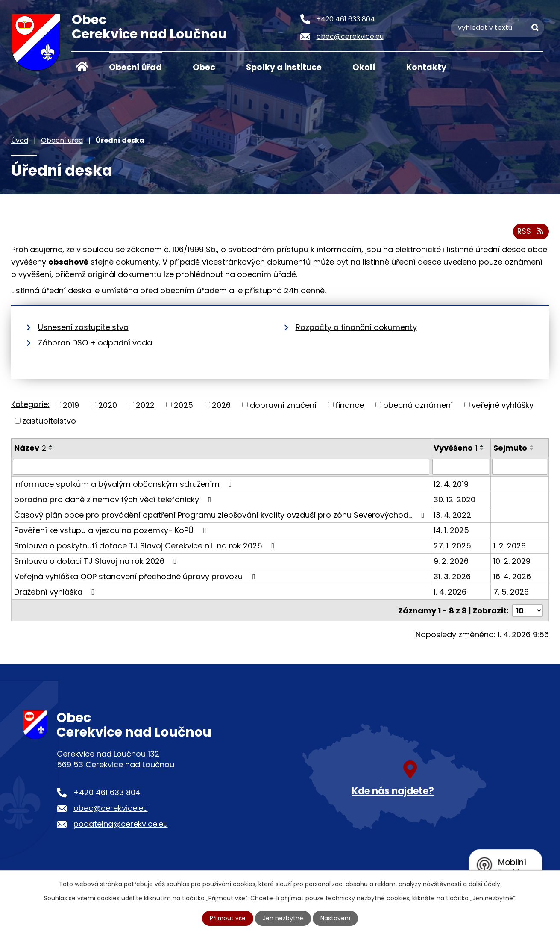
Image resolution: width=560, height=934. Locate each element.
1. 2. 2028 (510, 546)
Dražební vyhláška (56, 592)
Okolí (364, 67)
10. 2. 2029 (512, 561)
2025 (183, 405)
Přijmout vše (228, 918)
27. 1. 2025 (452, 546)
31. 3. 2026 (452, 577)
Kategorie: (30, 404)
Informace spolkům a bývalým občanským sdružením (125, 485)
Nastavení (336, 918)
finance (350, 405)
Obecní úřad (135, 67)
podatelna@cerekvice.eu (121, 824)
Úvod (82, 67)
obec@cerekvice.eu (111, 808)
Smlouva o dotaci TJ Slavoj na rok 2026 (97, 561)
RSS (531, 232)
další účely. (485, 884)
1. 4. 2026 (450, 592)
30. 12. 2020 (454, 500)
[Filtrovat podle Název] (221, 467)
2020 (108, 405)
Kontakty (426, 67)
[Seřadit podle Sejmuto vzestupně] (532, 446)
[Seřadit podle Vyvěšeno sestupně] (482, 449)
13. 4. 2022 (452, 515)
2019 (71, 405)
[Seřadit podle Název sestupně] (51, 449)
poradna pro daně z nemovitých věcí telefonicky (114, 500)
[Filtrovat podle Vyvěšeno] (461, 467)
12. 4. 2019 (451, 485)
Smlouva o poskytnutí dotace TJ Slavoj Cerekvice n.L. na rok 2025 (146, 546)
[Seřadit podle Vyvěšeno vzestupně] (482, 446)
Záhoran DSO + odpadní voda (95, 343)
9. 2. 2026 (451, 561)
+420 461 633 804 (107, 792)
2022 (145, 405)
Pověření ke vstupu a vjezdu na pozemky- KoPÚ (112, 531)
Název (30, 448)
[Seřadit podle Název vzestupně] (51, 446)
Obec (204, 67)
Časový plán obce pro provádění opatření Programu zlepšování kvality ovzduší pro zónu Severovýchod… (221, 515)
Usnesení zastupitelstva (83, 327)
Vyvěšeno (456, 448)
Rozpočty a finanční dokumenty (356, 327)
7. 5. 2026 (511, 592)
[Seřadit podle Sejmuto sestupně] (532, 449)
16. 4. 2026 (512, 577)
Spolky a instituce (284, 67)
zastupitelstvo (49, 421)
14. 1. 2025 (451, 531)
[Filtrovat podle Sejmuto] (520, 467)
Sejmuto (510, 448)
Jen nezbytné (283, 918)
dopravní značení (283, 405)
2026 (221, 405)
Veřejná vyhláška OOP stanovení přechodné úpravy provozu (136, 577)
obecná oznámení (418, 405)
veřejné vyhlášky (503, 405)
